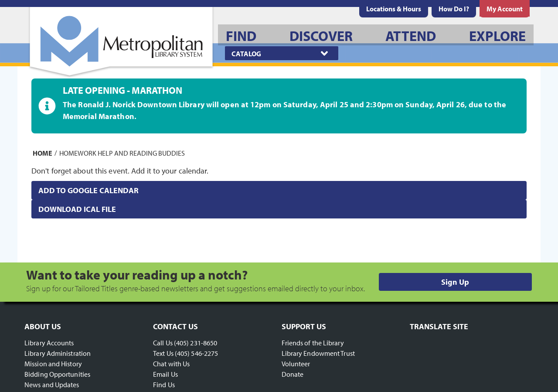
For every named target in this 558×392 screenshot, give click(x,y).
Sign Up (455, 282)
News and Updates (52, 385)
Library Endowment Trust (318, 353)
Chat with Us (171, 364)
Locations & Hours (394, 9)
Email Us (165, 374)
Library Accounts (49, 343)
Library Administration (58, 353)
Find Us (164, 385)
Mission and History (53, 364)
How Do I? (454, 9)
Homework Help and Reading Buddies (122, 153)
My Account (505, 9)
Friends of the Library (313, 343)
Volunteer (296, 364)
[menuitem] (394, 9)
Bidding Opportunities (57, 374)
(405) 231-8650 (196, 343)
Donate (293, 374)
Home (43, 153)
